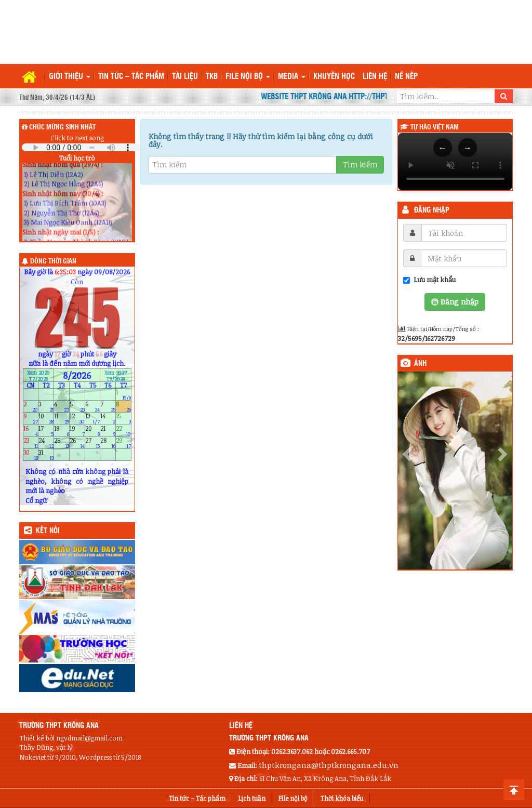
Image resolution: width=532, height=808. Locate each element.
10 (46, 419)
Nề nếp (406, 77)
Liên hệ (375, 77)
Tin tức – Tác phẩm (131, 77)
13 (93, 419)
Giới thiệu (70, 77)
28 (108, 442)
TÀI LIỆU (185, 77)
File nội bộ (248, 77)
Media (292, 77)
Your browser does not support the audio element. (82, 147)
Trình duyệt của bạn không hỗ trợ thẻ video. (455, 162)
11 (62, 419)
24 (46, 442)
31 (46, 454)
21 (108, 431)
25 (62, 442)
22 (123, 431)
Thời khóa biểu (342, 798)
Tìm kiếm (360, 164)
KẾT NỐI (48, 531)
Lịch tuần (252, 798)
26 (77, 442)
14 (108, 419)
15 (123, 419)
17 (46, 431)
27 (93, 442)
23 (31, 442)
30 (31, 454)
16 (31, 431)
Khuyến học (334, 77)
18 (62, 431)
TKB (212, 77)
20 (93, 431)
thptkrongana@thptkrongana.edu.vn (329, 765)
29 (123, 442)
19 (77, 431)
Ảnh (420, 364)
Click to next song (77, 138)
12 (77, 419)
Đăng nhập (432, 210)
